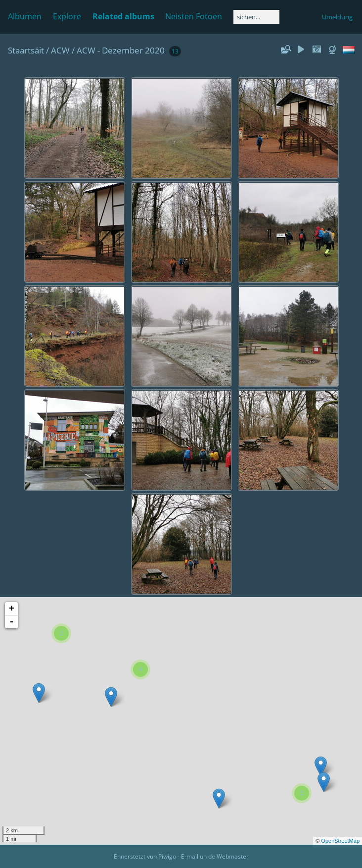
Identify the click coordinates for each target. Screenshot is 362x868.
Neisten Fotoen (194, 16)
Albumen (25, 16)
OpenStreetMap (340, 841)
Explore (67, 16)
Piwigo (167, 856)
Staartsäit (26, 50)
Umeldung (337, 17)
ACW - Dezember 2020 (121, 50)
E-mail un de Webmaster (215, 856)
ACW (60, 50)
